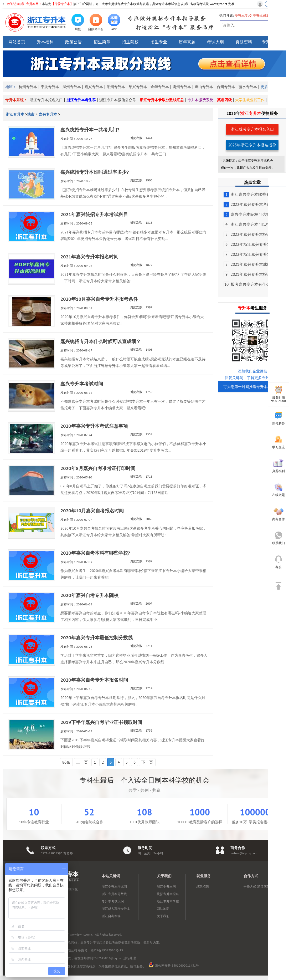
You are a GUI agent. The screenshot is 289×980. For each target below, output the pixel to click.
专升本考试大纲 (113, 901)
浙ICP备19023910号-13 (107, 950)
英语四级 (224, 100)
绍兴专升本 (138, 87)
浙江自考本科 (111, 916)
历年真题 (187, 42)
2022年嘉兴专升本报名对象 (251, 234)
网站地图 (163, 909)
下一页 (147, 762)
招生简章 (102, 42)
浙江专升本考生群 (81, 100)
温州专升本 (72, 87)
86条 (66, 762)
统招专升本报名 (168, 894)
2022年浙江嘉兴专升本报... (251, 244)
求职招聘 (203, 887)
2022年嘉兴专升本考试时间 (251, 204)
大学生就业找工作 (250, 100)
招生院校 (130, 42)
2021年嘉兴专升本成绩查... (251, 264)
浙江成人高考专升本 (116, 909)
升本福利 (45, 42)
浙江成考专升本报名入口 (252, 129)
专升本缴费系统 (200, 100)
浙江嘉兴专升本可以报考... (250, 224)
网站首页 (17, 42)
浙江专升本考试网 (114, 887)
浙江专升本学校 (168, 901)
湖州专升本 (116, 87)
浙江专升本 (16, 114)
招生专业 (159, 42)
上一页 (82, 762)
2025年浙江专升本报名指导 (252, 145)
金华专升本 (160, 87)
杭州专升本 (28, 87)
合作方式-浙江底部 (257, 887)
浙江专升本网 (166, 887)
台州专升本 (226, 87)
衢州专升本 (182, 87)
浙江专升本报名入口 (46, 100)
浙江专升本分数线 (114, 894)
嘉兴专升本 (94, 87)
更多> (265, 87)
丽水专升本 (248, 87)
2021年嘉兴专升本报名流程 (251, 274)
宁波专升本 (50, 87)
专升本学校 (243, 16)
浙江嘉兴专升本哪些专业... (250, 194)
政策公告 (74, 42)
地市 (31, 114)
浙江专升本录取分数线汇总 (162, 100)
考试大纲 (215, 42)
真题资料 (244, 42)
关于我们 (163, 916)
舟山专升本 (204, 87)
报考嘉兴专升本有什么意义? (252, 284)
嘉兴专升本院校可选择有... (250, 214)
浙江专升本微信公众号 (118, 100)
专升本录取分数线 (266, 16)
